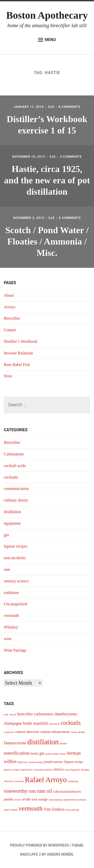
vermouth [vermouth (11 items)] (30, 808)
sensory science (16, 581)
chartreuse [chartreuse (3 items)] (54, 724)
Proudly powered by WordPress (39, 845)
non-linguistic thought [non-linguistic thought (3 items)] (77, 770)
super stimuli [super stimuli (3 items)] (11, 810)
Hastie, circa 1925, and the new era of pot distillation (47, 180)
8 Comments (70, 107)
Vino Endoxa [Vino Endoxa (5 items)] (54, 809)
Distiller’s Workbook (21, 341)
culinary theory (16, 500)
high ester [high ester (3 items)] (23, 762)
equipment (12, 523)
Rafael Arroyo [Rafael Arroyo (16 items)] (46, 780)
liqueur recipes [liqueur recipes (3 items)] (12, 770)
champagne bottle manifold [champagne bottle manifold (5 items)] (26, 723)
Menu (47, 40)
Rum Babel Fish (17, 365)
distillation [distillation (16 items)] (43, 742)
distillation (12, 512)
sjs (51, 107)
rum (7, 569)
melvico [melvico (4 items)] (59, 769)
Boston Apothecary (47, 15)
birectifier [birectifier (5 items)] (25, 714)
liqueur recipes (16, 546)
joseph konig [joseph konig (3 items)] (36, 762)
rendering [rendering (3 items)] (73, 781)
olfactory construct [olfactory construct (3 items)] (14, 781)
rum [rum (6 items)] (32, 791)
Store (8, 376)
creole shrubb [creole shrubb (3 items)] (78, 732)
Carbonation (14, 454)
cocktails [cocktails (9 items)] (71, 723)
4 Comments (71, 157)
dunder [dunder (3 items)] (63, 743)
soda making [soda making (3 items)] (55, 800)
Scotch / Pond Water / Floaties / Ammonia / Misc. (47, 242)
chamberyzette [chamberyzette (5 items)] (66, 714)
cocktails (11, 477)
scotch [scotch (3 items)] (17, 800)
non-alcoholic (15, 558)
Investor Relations (18, 353)
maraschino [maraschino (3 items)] (27, 770)
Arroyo (10, 307)
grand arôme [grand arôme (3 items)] (52, 754)
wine (8, 639)
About (9, 295)
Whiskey (11, 627)
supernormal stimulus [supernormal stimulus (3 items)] (75, 800)
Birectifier (12, 318)
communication (16, 489)
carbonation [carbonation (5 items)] (43, 714)
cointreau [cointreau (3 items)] (9, 732)
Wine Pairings (15, 650)
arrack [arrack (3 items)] (13, 714)
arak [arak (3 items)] (6, 714)
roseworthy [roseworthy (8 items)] (16, 791)
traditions (11, 593)
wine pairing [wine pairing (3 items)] (72, 810)
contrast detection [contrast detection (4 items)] (27, 732)
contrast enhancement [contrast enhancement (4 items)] (55, 732)
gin (6, 535)
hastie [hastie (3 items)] (63, 754)
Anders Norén (60, 854)
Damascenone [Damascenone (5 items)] (15, 743)
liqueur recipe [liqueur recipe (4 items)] (74, 762)
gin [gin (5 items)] (42, 753)
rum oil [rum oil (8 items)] (44, 791)
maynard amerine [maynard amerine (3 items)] (43, 770)
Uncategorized (15, 604)
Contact (10, 330)
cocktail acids (15, 466)
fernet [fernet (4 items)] (34, 754)
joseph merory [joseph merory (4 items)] (53, 762)
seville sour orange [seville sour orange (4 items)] (35, 799)
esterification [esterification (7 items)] (17, 753)
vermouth (11, 615)
